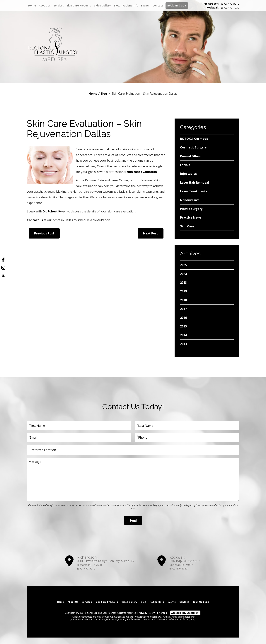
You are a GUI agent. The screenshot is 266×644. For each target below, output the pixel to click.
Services (59, 6)
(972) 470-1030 (223, 7)
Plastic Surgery (191, 209)
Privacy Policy (147, 613)
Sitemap (162, 613)
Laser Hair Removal (195, 182)
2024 (183, 274)
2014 (183, 335)
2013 (183, 344)
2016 (183, 318)
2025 (183, 265)
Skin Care (187, 226)
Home (32, 6)
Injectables (188, 174)
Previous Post (44, 233)
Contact (158, 6)
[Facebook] (3, 261)
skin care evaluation (142, 172)
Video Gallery (102, 6)
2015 (183, 326)
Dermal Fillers (190, 156)
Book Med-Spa (177, 5)
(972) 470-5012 (221, 4)
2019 (183, 291)
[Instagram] (3, 268)
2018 (183, 300)
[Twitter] (3, 276)
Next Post (151, 233)
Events (145, 6)
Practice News (191, 217)
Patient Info (130, 6)
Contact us (35, 220)
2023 (183, 283)
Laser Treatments (194, 191)
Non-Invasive (190, 200)
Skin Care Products (79, 6)
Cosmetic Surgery (193, 147)
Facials (185, 165)
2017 (183, 309)
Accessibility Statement (185, 613)
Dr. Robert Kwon (55, 211)
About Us (45, 6)
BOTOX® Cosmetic (194, 139)
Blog (117, 6)
